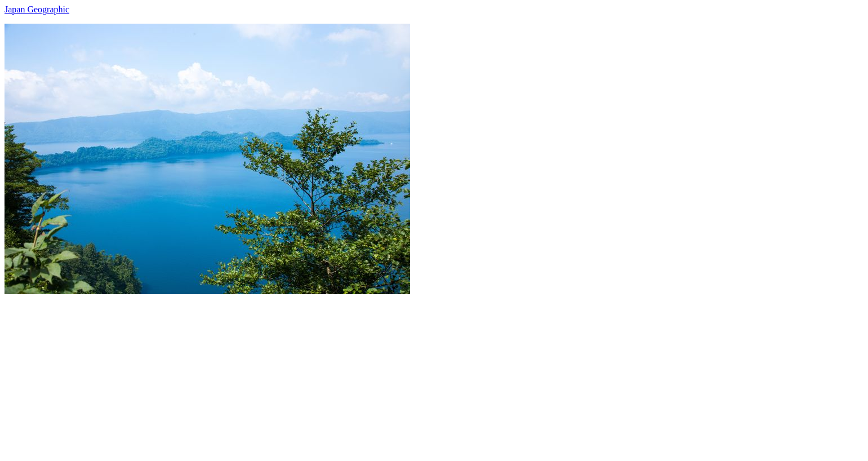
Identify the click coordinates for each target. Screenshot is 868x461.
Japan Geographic (37, 9)
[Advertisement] (342, 373)
